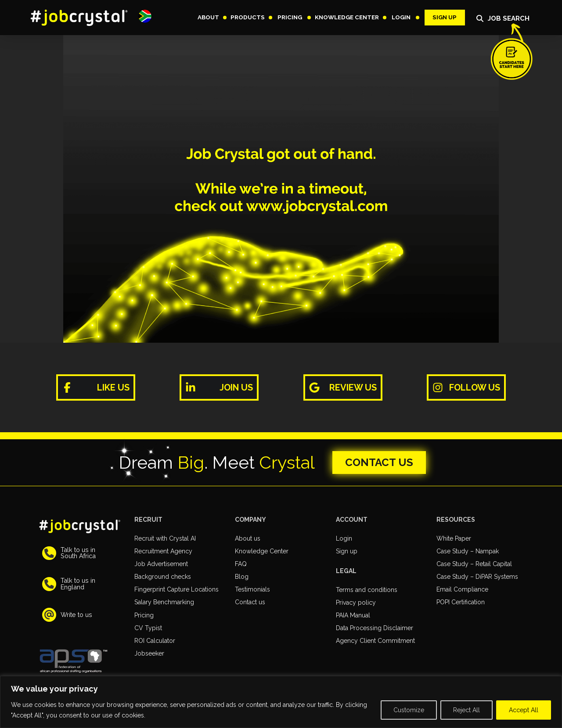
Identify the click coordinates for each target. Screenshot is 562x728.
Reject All (467, 710)
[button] (145, 16)
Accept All (524, 710)
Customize (409, 710)
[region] (281, 702)
